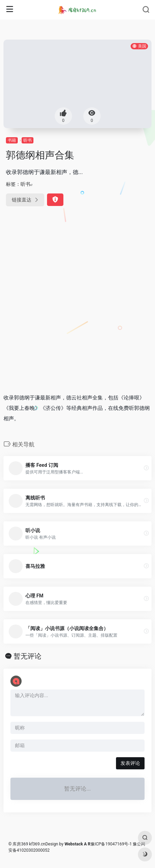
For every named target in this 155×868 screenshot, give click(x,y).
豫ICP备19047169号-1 (111, 844)
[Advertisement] (77, 305)
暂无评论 (28, 656)
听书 (28, 140)
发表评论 (130, 763)
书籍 (12, 140)
